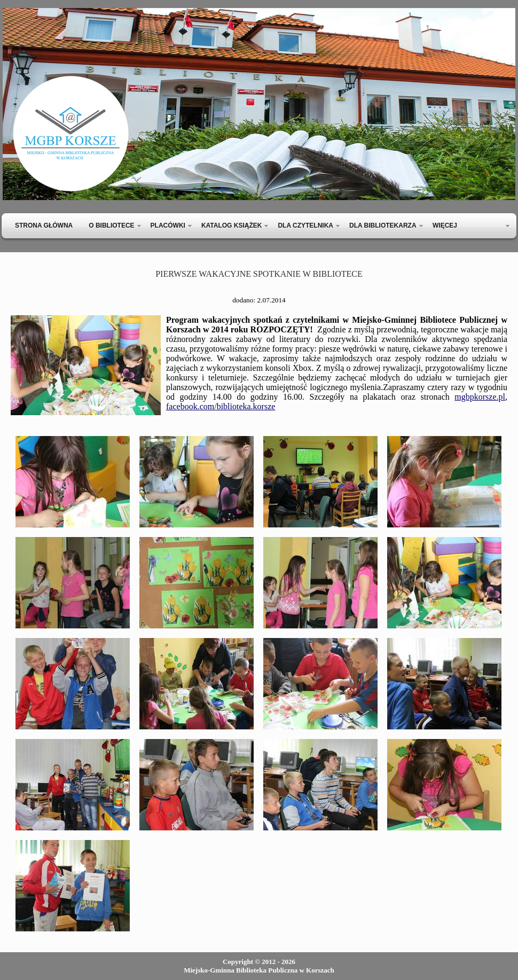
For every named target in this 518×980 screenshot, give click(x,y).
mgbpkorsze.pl (480, 397)
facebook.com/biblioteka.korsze (221, 406)
